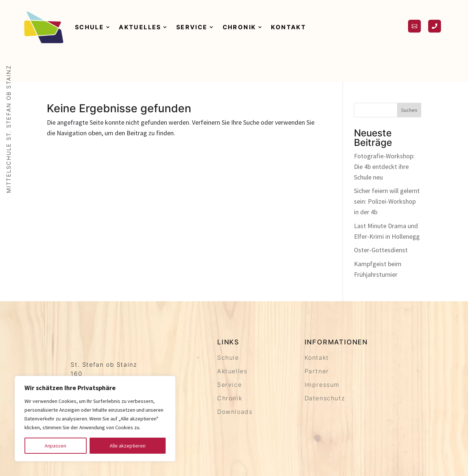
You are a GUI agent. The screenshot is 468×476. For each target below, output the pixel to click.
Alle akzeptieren (128, 446)
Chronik (239, 27)
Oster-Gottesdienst (381, 250)
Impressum (322, 385)
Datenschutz (325, 398)
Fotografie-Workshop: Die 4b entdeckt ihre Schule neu (384, 167)
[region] (95, 419)
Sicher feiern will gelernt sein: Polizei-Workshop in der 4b (387, 201)
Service (192, 27)
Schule (89, 27)
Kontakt (288, 27)
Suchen (409, 110)
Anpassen (55, 446)
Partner (317, 371)
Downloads (235, 412)
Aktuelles (140, 27)
